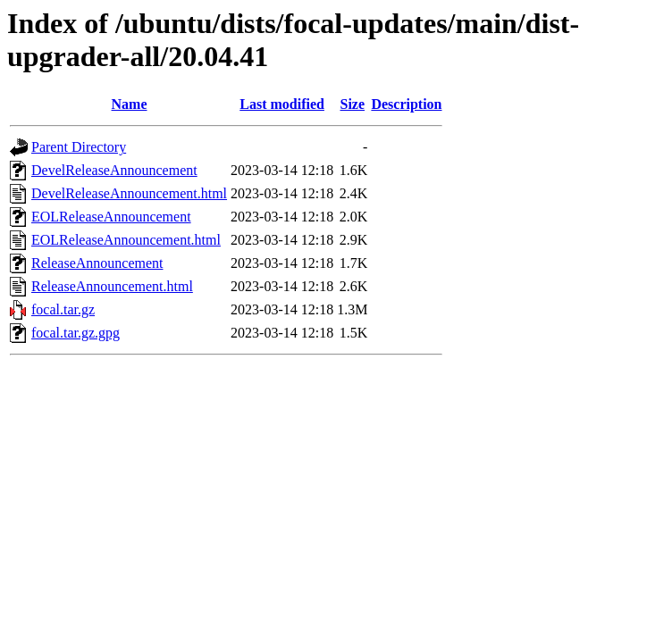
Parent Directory (79, 147)
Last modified (282, 104)
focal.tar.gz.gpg (76, 333)
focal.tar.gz (63, 309)
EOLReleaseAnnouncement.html (126, 240)
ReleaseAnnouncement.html (112, 286)
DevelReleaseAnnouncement (114, 170)
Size (353, 104)
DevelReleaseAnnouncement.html (129, 193)
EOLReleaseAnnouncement (111, 217)
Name (130, 104)
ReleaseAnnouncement (97, 263)
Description (406, 104)
